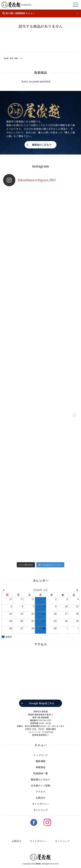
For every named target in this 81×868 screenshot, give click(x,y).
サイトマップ (40, 806)
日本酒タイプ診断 (40, 782)
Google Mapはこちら (42, 699)
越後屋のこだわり (42, 145)
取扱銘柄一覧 (40, 770)
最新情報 (40, 757)
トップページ (41, 751)
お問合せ (40, 794)
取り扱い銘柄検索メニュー (19, 13)
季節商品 (40, 763)
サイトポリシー (41, 800)
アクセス (40, 788)
